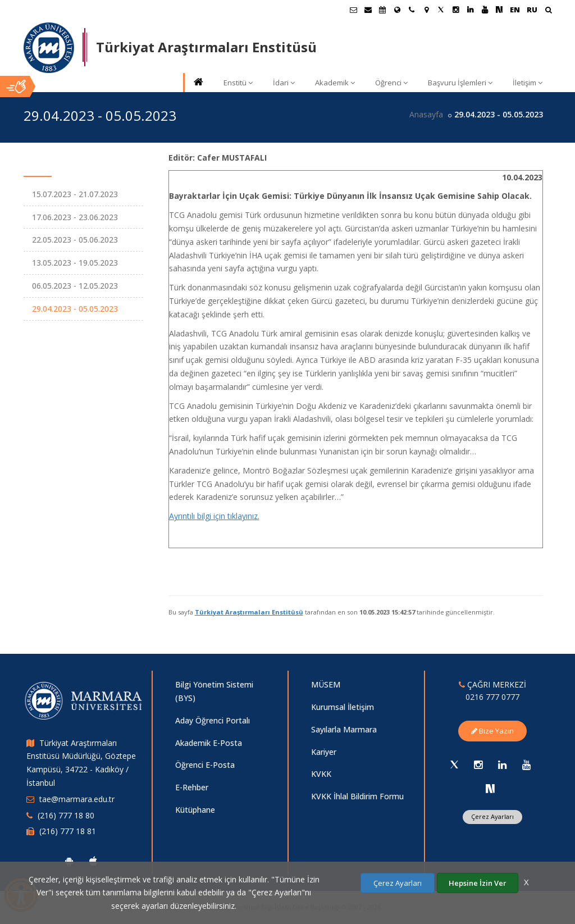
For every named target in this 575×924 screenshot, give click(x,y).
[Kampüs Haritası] (426, 10)
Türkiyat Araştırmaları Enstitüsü (249, 612)
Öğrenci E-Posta (205, 765)
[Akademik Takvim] (382, 10)
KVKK (321, 774)
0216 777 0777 (492, 697)
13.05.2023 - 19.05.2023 (75, 263)
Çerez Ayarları (492, 816)
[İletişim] (412, 10)
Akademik (335, 83)
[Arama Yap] (548, 11)
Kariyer (324, 752)
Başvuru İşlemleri (460, 83)
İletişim (528, 83)
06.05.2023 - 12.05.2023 (75, 286)
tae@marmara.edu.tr (77, 799)
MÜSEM (326, 684)
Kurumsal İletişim (343, 707)
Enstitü (238, 83)
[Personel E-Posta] (368, 10)
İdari (284, 83)
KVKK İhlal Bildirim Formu (357, 796)
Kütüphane (195, 810)
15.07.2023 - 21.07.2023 (75, 194)
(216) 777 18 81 (68, 831)
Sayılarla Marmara (344, 729)
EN (515, 10)
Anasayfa (426, 114)
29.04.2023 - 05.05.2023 (75, 309)
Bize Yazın (492, 731)
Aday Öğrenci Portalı (213, 720)
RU (532, 10)
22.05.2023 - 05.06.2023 (75, 240)
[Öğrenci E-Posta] (353, 10)
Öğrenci (391, 83)
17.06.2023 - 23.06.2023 (75, 217)
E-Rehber (192, 787)
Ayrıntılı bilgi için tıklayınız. (214, 516)
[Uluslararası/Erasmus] (397, 10)
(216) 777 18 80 (66, 815)
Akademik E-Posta (209, 743)
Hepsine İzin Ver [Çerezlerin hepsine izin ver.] (478, 883)
